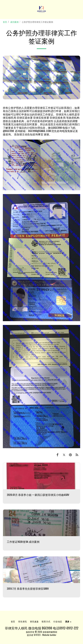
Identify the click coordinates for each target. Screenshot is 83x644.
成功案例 (14, 22)
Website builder (49, 635)
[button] (4, 9)
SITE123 (37, 635)
